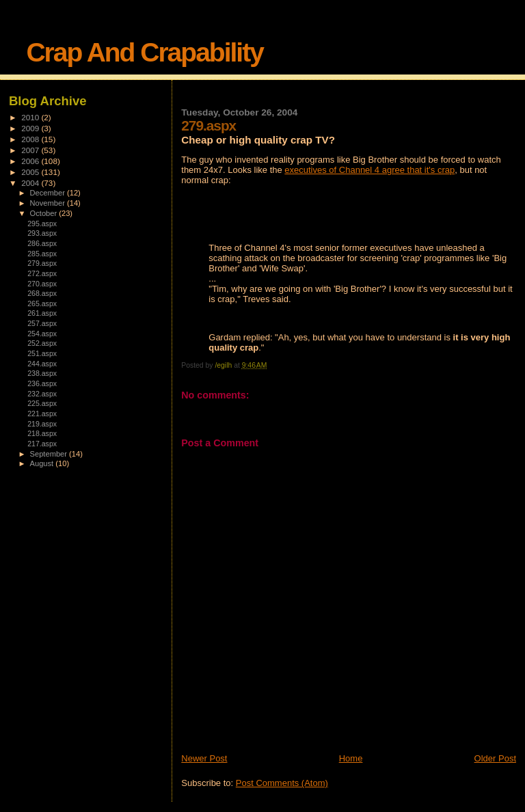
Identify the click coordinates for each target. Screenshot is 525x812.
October (45, 213)
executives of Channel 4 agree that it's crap (369, 170)
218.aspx (42, 433)
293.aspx (42, 233)
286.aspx (42, 243)
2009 (31, 128)
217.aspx (42, 444)
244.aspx (42, 364)
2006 (31, 161)
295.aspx (42, 224)
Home (351, 758)
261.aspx (42, 313)
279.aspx (42, 263)
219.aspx (42, 424)
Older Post (495, 758)
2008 (31, 139)
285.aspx (42, 254)
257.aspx (42, 323)
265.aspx (42, 303)
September (50, 454)
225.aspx (42, 403)
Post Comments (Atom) (282, 783)
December (49, 193)
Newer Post (204, 758)
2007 (31, 150)
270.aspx (42, 284)
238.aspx (42, 373)
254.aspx (42, 334)
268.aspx (42, 293)
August (43, 463)
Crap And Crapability (144, 52)
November (49, 203)
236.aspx (42, 383)
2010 (31, 117)
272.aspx (42, 273)
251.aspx (42, 353)
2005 (31, 172)
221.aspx (42, 414)
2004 (31, 183)
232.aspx (42, 394)
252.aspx (42, 343)
